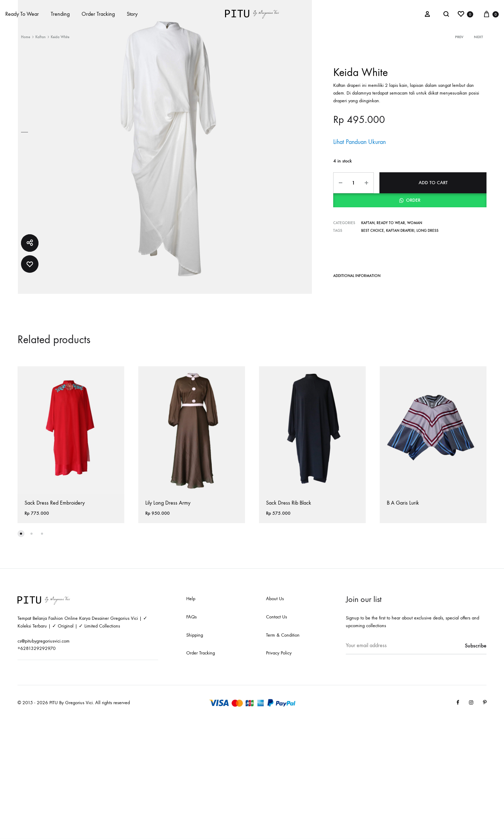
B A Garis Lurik (403, 503)
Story (132, 14)
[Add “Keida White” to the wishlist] (30, 264)
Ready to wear (391, 223)
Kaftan (40, 37)
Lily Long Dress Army (168, 503)
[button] (410, 200)
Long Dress (428, 231)
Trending (60, 14)
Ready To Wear (22, 14)
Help (191, 599)
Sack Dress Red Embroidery (55, 503)
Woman (415, 223)
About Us (275, 599)
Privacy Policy (279, 653)
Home (26, 37)
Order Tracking (98, 14)
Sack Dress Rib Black (289, 503)
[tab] (357, 277)
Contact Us (276, 617)
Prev (459, 37)
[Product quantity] (353, 183)
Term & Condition (283, 635)
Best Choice (373, 231)
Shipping (195, 635)
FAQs (191, 617)
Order (413, 200)
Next (478, 37)
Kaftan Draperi (400, 231)
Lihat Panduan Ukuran (359, 142)
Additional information (357, 276)
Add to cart (433, 183)
